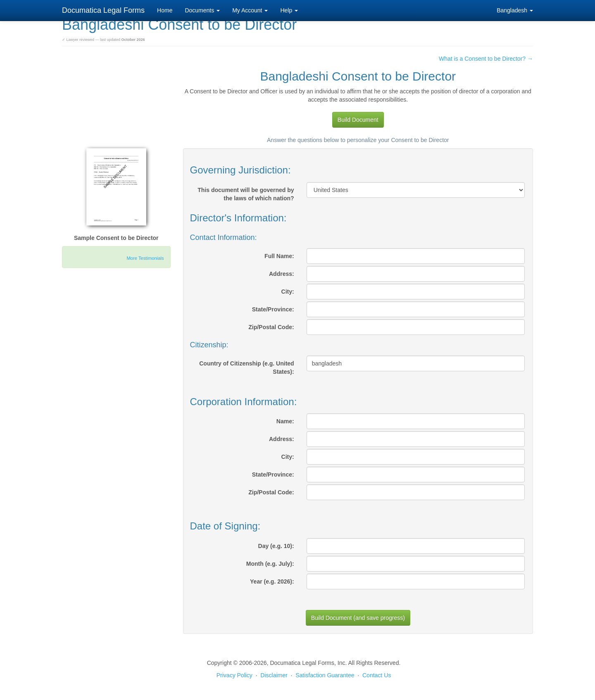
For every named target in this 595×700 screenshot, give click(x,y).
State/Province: (273, 309)
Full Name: (279, 256)
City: (288, 292)
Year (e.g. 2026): (272, 581)
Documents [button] (202, 10)
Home (165, 10)
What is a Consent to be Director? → (486, 59)
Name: (285, 421)
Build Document (358, 120)
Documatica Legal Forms (103, 10)
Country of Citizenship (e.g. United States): (246, 368)
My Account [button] (250, 10)
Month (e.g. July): (270, 564)
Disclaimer (274, 675)
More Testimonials (145, 258)
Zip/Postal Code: (271, 327)
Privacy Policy (234, 675)
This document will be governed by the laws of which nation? (246, 194)
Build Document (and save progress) (358, 618)
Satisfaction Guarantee (325, 675)
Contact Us (377, 675)
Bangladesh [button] (515, 10)
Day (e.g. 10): (276, 546)
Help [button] (289, 10)
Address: (282, 274)
